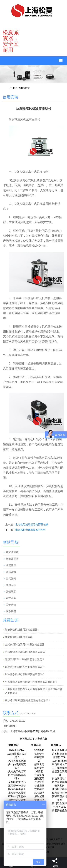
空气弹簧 (11, 578)
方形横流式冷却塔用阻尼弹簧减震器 (25, 652)
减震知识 (11, 572)
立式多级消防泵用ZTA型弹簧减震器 (25, 644)
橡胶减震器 (12, 559)
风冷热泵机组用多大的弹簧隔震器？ (25, 667)
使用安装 (23, 88)
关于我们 (11, 605)
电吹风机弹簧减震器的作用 (30, 530)
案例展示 (11, 592)
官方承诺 (11, 598)
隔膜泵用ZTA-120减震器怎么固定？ (25, 659)
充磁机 (52, 839)
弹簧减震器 (12, 552)
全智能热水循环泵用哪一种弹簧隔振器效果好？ (31, 682)
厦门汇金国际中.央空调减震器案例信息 (59, 807)
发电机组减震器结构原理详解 (32, 524)
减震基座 (11, 565)
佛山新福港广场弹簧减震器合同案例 (59, 782)
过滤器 (59, 839)
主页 (12, 88)
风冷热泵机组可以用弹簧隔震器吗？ (25, 674)
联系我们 (11, 611)
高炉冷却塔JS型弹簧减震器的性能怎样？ (28, 700)
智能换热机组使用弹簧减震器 (21, 630)
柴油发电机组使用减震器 (19, 637)
